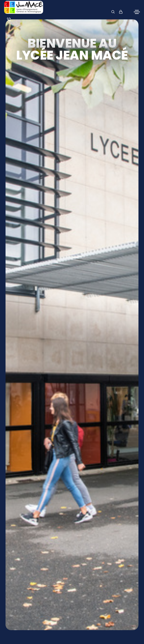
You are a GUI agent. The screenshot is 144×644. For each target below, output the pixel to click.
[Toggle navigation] (137, 12)
